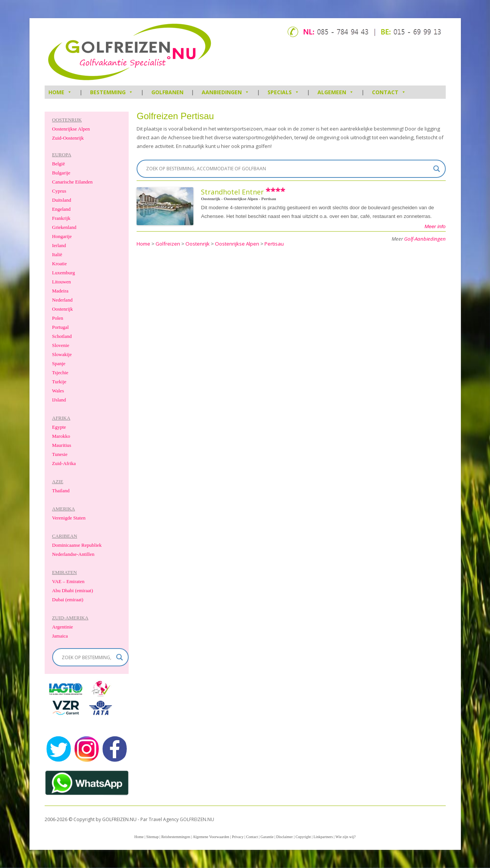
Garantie (267, 837)
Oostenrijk (63, 309)
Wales (58, 391)
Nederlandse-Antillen (73, 554)
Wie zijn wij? (346, 837)
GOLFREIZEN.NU (197, 819)
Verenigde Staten (69, 518)
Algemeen (336, 92)
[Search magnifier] (437, 169)
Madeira (60, 291)
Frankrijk (61, 218)
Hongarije (62, 236)
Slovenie (61, 345)
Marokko (61, 436)
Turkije (59, 382)
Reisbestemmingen (176, 837)
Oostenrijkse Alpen (71, 129)
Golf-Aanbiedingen (425, 239)
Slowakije (62, 354)
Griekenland (64, 227)
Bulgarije (61, 173)
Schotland (62, 336)
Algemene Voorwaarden (211, 837)
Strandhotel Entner (232, 192)
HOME (60, 92)
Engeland (61, 209)
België (59, 164)
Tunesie (60, 454)
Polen (58, 318)
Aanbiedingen (226, 92)
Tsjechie (60, 373)
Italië (57, 254)
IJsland (59, 400)
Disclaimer (285, 837)
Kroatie (60, 264)
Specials (283, 92)
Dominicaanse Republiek (77, 545)
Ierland (59, 245)
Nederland (62, 300)
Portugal (61, 327)
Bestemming (112, 92)
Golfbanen (167, 92)
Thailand (61, 491)
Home (139, 837)
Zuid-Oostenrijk (68, 138)
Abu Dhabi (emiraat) (73, 590)
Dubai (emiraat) (68, 600)
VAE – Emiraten (68, 581)
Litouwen (62, 282)
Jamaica (60, 636)
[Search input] (288, 169)
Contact (389, 92)
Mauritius (62, 445)
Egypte (59, 427)
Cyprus (59, 191)
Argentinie (63, 627)
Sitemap (152, 837)
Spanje (59, 363)
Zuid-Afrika (64, 463)
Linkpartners (323, 837)
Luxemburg (64, 273)
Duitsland (62, 200)
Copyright (303, 837)
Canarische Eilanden (72, 182)
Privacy (238, 837)
